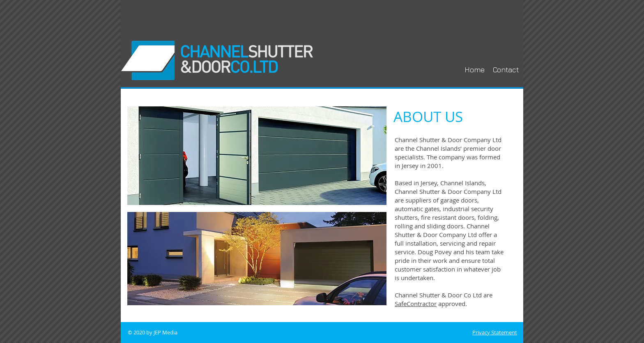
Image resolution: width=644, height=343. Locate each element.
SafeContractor (416, 304)
